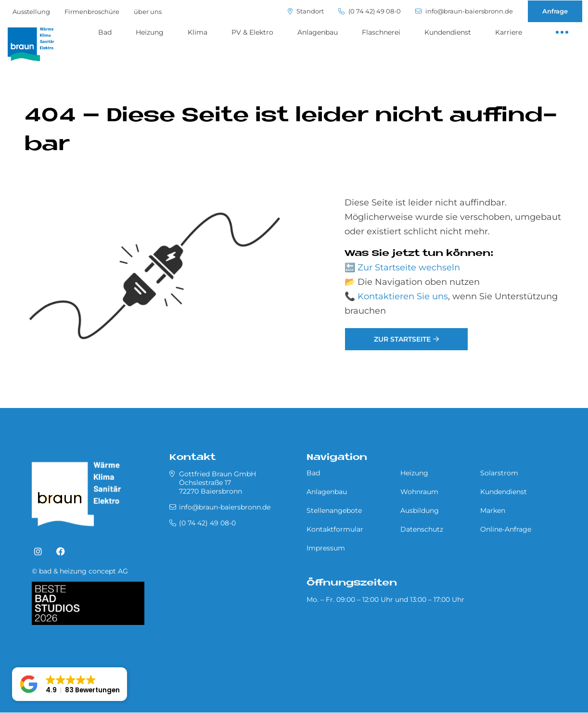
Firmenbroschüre (92, 12)
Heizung (150, 32)
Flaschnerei (381, 32)
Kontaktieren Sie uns (403, 296)
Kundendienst (448, 32)
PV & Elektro (252, 32)
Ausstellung (31, 12)
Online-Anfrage (506, 529)
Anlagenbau (318, 32)
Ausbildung (420, 510)
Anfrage (555, 11)
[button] (70, 684)
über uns (148, 12)
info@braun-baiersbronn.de (464, 11)
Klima (198, 32)
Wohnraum (419, 492)
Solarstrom (499, 473)
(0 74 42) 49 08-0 (370, 11)
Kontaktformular (335, 529)
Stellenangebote (334, 510)
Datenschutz (422, 529)
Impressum (326, 548)
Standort (306, 11)
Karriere (509, 32)
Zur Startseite (402, 339)
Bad (105, 32)
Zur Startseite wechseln (409, 267)
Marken (493, 510)
